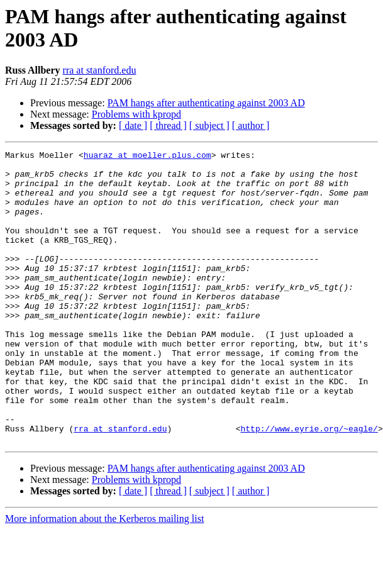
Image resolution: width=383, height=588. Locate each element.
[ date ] (133, 125)
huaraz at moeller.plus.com (147, 157)
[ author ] (251, 125)
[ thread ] (168, 125)
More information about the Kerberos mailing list (104, 577)
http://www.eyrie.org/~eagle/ (309, 485)
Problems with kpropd (136, 114)
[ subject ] (209, 125)
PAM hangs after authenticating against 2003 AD (206, 103)
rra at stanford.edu (100, 70)
